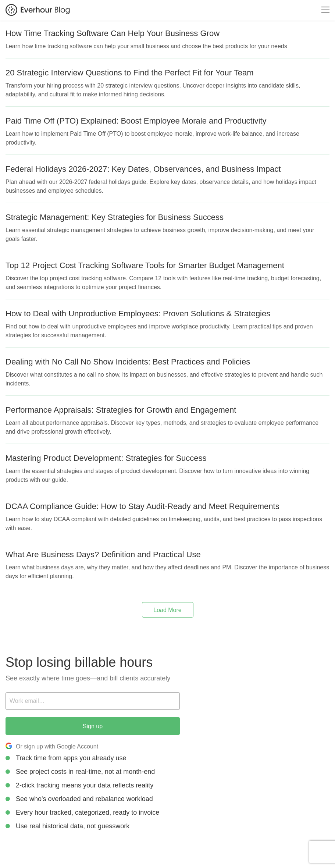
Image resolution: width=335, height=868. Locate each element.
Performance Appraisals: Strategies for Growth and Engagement (121, 410)
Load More (167, 610)
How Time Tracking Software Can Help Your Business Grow (113, 33)
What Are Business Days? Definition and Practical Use (103, 554)
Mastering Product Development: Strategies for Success (106, 458)
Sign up (93, 726)
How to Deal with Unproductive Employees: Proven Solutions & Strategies (138, 314)
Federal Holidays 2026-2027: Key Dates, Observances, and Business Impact (143, 169)
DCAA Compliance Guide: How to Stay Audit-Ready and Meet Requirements (142, 506)
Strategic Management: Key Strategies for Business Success (115, 217)
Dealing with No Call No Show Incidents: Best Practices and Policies (128, 362)
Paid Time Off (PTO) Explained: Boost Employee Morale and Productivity (136, 121)
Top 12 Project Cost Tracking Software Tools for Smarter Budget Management (145, 265)
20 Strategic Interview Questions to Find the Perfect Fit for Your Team (130, 73)
